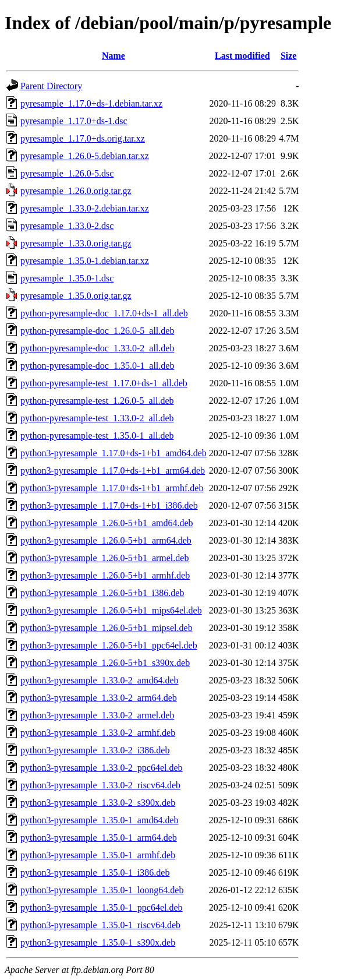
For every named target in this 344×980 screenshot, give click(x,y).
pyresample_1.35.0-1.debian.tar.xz (85, 261)
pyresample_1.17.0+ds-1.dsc (74, 121)
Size (289, 56)
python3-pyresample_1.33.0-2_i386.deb (95, 750)
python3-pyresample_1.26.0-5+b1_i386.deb (102, 593)
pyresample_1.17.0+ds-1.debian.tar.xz (91, 103)
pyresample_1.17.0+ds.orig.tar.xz (83, 138)
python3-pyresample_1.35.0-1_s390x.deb (98, 942)
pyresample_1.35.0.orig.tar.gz (76, 296)
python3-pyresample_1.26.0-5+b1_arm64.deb (106, 540)
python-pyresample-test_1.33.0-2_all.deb (97, 418)
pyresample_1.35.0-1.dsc (67, 278)
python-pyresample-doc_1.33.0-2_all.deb (97, 348)
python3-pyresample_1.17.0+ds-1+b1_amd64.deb (114, 453)
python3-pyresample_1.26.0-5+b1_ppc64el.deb (109, 645)
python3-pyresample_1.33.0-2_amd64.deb (100, 680)
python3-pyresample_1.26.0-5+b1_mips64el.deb (111, 610)
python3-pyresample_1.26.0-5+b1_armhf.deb (105, 575)
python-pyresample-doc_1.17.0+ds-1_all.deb (104, 313)
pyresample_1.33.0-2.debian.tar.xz (85, 208)
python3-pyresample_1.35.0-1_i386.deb (95, 873)
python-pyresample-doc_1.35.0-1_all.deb (97, 366)
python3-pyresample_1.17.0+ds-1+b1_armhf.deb (112, 488)
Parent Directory (51, 86)
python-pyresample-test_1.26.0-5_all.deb (97, 401)
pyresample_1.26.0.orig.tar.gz (76, 191)
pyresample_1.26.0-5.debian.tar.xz (85, 156)
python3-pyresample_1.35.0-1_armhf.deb (98, 855)
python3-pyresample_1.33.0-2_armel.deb (97, 715)
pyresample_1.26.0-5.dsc (67, 173)
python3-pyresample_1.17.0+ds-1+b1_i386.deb (109, 505)
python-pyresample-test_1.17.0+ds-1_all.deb (104, 383)
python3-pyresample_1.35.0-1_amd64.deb (100, 820)
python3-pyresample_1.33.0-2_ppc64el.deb (102, 768)
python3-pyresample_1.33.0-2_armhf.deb (98, 733)
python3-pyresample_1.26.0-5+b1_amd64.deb (107, 523)
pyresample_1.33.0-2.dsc (67, 226)
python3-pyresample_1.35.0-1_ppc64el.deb (102, 907)
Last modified (242, 56)
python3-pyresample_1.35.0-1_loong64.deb (102, 890)
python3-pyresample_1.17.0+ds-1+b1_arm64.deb (113, 470)
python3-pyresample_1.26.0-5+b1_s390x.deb (105, 663)
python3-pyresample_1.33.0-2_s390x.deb (98, 803)
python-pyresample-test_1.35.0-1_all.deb (97, 436)
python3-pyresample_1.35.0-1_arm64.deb (99, 838)
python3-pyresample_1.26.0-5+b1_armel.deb (104, 558)
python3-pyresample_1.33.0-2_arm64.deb (99, 698)
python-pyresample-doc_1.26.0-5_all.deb (97, 331)
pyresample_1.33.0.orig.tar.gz (76, 243)
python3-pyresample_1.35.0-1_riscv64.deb (100, 925)
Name (114, 56)
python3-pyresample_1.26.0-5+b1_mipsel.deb (107, 628)
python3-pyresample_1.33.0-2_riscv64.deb (100, 785)
